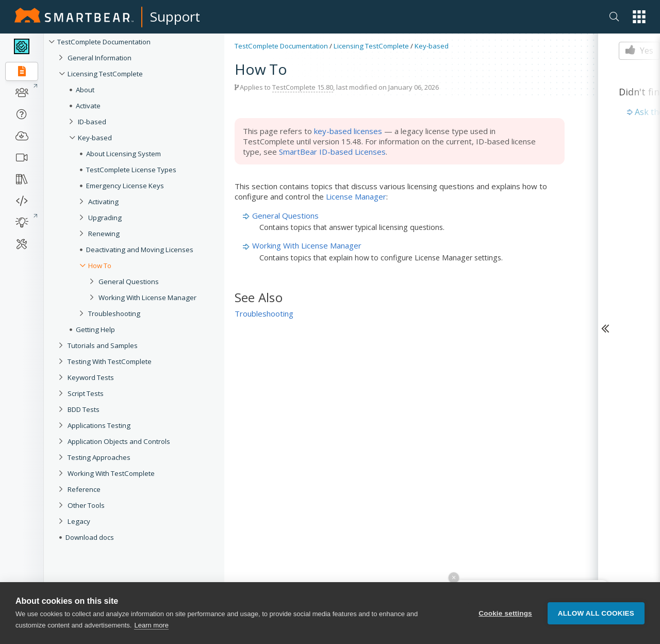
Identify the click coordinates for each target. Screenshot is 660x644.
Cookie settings (505, 613)
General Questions (129, 282)
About (85, 90)
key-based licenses (348, 131)
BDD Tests (84, 409)
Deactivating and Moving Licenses (140, 250)
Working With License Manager (147, 298)
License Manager (356, 196)
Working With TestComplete (111, 473)
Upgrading (105, 218)
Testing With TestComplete (110, 361)
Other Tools (86, 505)
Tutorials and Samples (103, 345)
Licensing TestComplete (105, 74)
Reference (84, 489)
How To (100, 266)
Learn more (151, 625)
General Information (100, 58)
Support (175, 16)
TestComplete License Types (131, 170)
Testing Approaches (99, 457)
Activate (88, 106)
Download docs (90, 537)
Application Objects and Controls (119, 441)
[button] (639, 17)
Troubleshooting (114, 313)
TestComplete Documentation (104, 42)
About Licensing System (123, 154)
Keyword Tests (91, 377)
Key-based (95, 138)
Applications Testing (99, 425)
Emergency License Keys (125, 186)
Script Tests (86, 393)
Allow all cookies (596, 613)
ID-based (92, 122)
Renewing (104, 234)
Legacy (79, 521)
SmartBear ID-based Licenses (332, 152)
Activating (103, 202)
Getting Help (95, 329)
